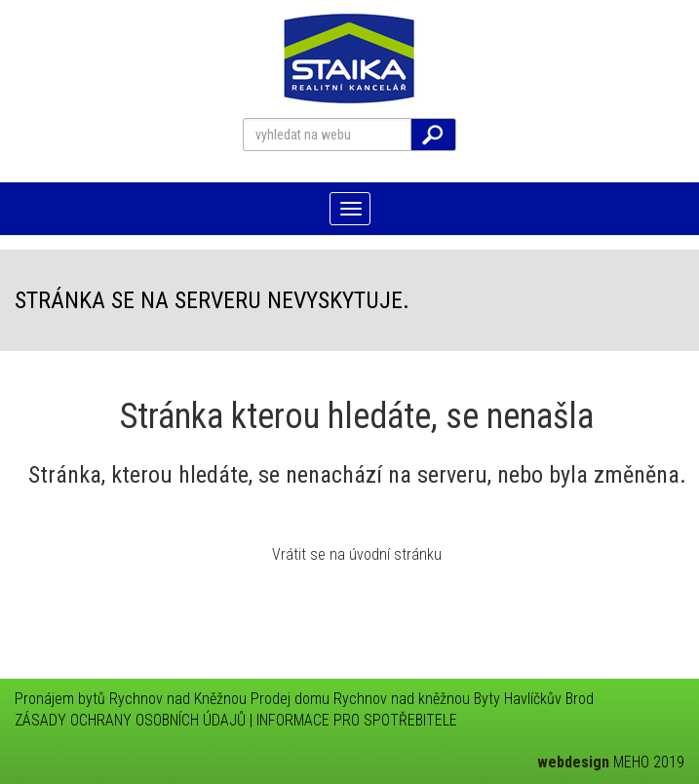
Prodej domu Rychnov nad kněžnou (360, 699)
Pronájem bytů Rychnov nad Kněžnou (131, 699)
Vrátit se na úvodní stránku (357, 554)
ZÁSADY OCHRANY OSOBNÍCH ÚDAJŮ (130, 720)
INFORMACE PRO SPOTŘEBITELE (357, 720)
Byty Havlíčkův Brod (534, 699)
